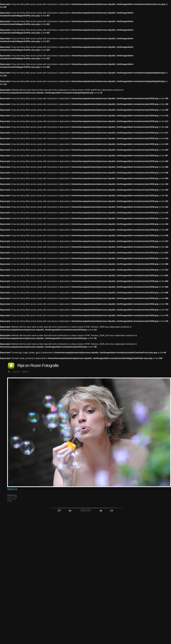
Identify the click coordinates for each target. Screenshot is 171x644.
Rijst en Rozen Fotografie (38, 365)
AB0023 (25, 372)
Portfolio (16, 372)
